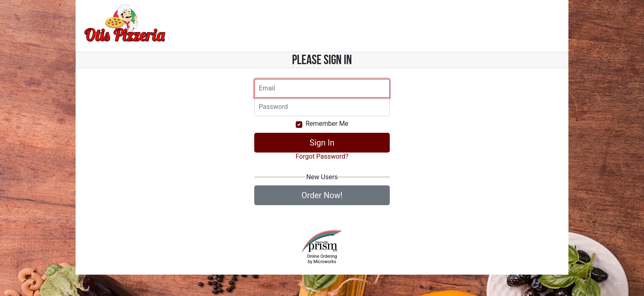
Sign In (322, 143)
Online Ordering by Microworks (322, 259)
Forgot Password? (322, 156)
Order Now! (322, 195)
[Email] (322, 88)
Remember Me (327, 124)
